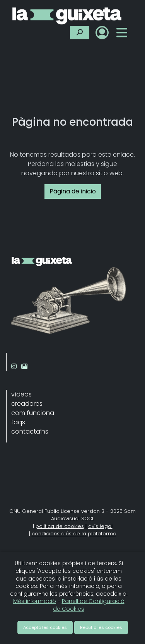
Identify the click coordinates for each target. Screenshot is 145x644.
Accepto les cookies (45, 627)
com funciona (33, 413)
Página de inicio (73, 191)
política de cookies (60, 526)
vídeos (21, 394)
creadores (27, 404)
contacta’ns (30, 431)
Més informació (35, 601)
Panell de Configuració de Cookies (89, 605)
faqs (18, 422)
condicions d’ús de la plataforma (74, 534)
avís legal (100, 526)
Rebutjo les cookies (101, 627)
